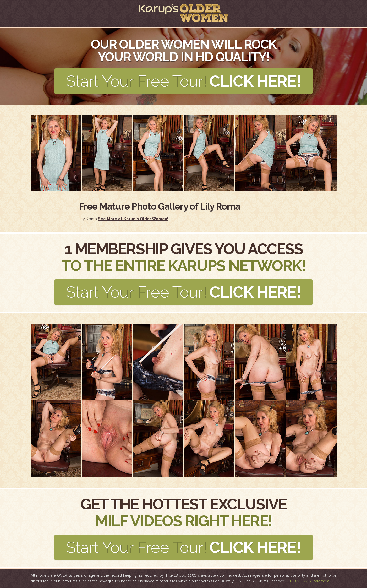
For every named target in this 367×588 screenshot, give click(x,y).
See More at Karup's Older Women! (133, 219)
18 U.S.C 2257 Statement (309, 581)
